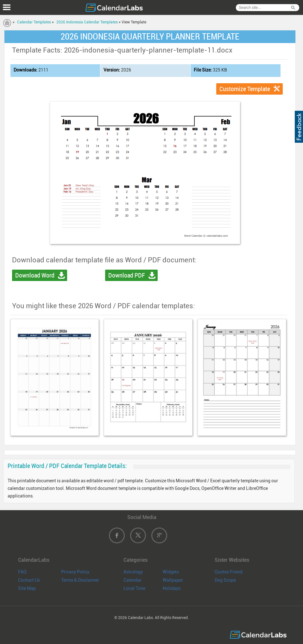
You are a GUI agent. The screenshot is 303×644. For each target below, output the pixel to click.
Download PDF (127, 275)
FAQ (22, 572)
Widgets (171, 572)
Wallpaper (173, 580)
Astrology (133, 572)
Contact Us (29, 580)
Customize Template (245, 89)
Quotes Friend (229, 572)
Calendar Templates (34, 22)
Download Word (35, 275)
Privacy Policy (75, 572)
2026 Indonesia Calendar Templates (87, 22)
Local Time (134, 588)
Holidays (172, 588)
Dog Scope (225, 580)
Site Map (27, 588)
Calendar (133, 580)
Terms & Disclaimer (80, 580)
